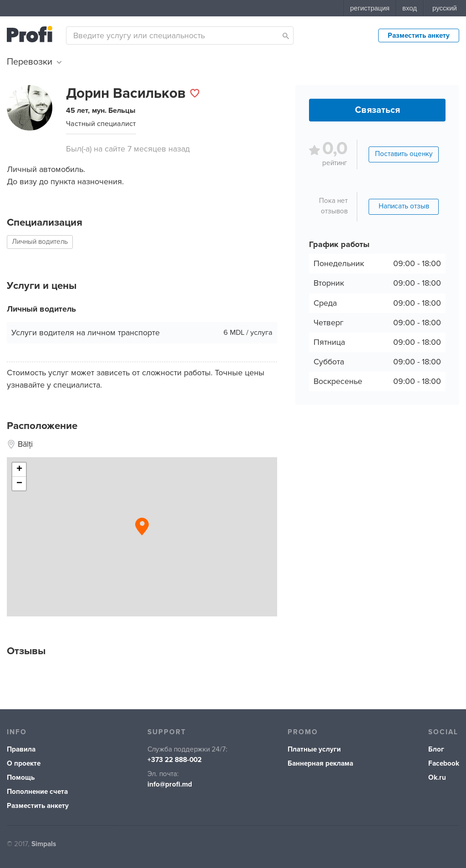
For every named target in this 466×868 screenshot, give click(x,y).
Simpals (44, 844)
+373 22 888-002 (175, 760)
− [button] (19, 484)
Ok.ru (437, 778)
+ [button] (19, 469)
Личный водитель (40, 242)
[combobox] (180, 35)
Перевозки (34, 62)
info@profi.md (170, 785)
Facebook (444, 764)
